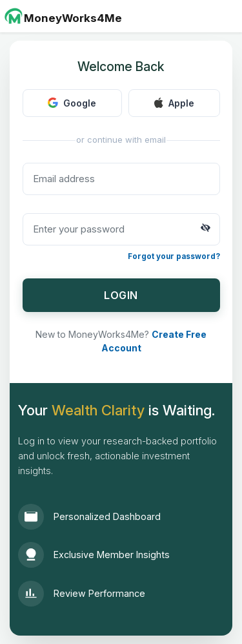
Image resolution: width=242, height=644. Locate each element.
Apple (174, 103)
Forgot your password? (174, 256)
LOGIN (121, 295)
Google (72, 103)
